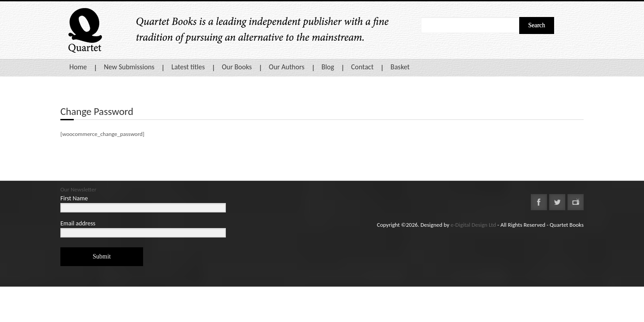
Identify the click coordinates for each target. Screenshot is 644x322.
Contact (362, 67)
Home (78, 67)
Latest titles (188, 67)
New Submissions (129, 67)
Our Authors (287, 67)
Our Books (237, 67)
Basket (400, 67)
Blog (328, 67)
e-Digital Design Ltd (474, 225)
